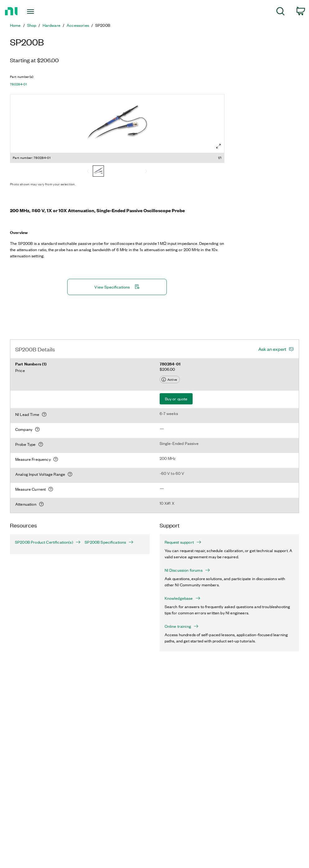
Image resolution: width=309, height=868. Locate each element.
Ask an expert (272, 349)
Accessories (78, 25)
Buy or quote (176, 399)
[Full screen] (218, 146)
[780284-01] (98, 172)
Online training (182, 626)
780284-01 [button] (18, 84)
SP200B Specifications (109, 542)
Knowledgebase (183, 598)
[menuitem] (281, 12)
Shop (32, 25)
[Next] (146, 172)
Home (15, 25)
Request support (183, 542)
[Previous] (88, 172)
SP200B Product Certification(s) (45, 542)
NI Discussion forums (187, 570)
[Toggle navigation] (41, 12)
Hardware (51, 25)
